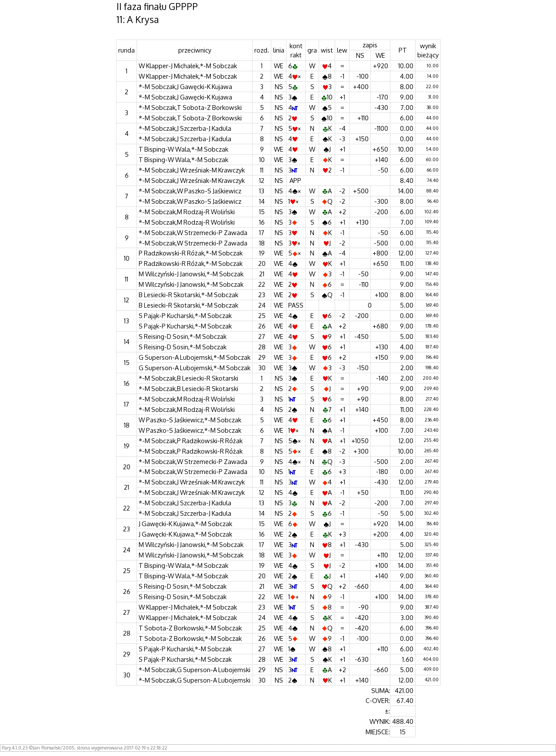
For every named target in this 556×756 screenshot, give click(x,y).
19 (262, 253)
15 (262, 212)
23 (262, 295)
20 (262, 263)
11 (262, 170)
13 (262, 191)
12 (262, 180)
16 (262, 222)
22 (262, 284)
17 (262, 232)
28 (262, 347)
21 (262, 274)
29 (262, 357)
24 (262, 305)
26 (262, 326)
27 (262, 336)
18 (262, 243)
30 (262, 368)
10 (262, 159)
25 (262, 315)
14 (262, 201)
